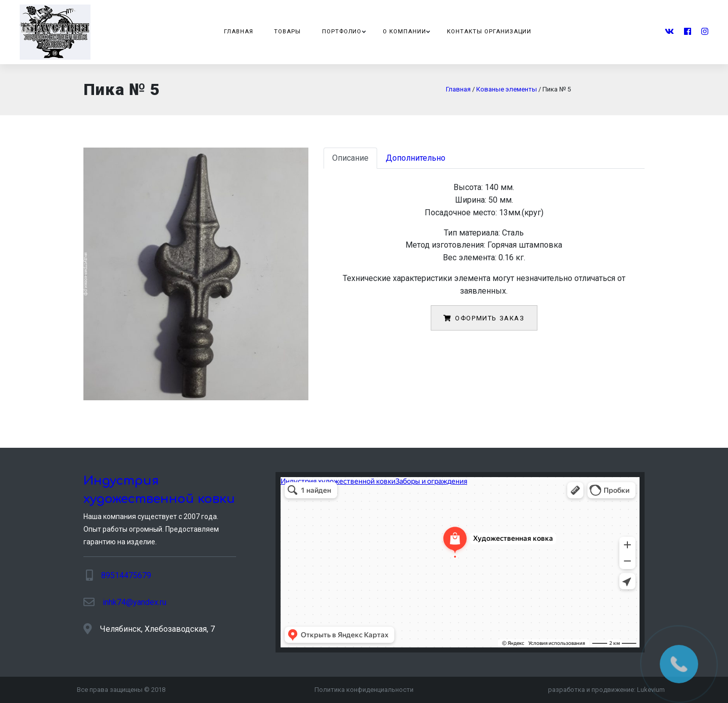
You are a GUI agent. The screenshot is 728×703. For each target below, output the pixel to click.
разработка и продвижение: (606, 690)
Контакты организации (489, 32)
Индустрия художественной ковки (159, 490)
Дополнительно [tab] (416, 158)
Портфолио (342, 32)
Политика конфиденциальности (364, 690)
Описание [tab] (350, 158)
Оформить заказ (484, 318)
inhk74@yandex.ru (134, 602)
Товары (287, 32)
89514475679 (126, 575)
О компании (404, 32)
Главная (239, 32)
